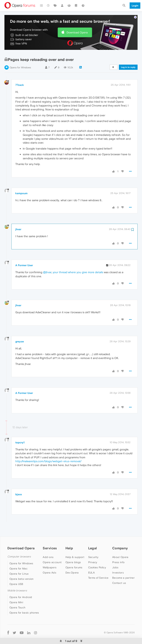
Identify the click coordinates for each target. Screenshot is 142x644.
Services (50, 537)
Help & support (75, 546)
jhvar (18, 218)
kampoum (21, 182)
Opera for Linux (19, 562)
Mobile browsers (17, 579)
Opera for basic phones (24, 601)
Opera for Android (21, 586)
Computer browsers (19, 545)
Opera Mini (16, 591)
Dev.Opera (72, 561)
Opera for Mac (18, 557)
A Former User (24, 254)
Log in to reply (128, 56)
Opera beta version (21, 568)
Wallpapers (50, 556)
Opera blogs (73, 551)
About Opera (120, 546)
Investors (118, 561)
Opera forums (74, 556)
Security (93, 546)
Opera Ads (49, 561)
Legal (93, 537)
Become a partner (123, 566)
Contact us (119, 572)
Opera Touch (17, 596)
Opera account (52, 551)
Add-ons (48, 546)
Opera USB (16, 573)
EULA (91, 561)
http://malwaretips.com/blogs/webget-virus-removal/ (48, 450)
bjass (19, 483)
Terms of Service (98, 566)
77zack (20, 74)
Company (120, 537)
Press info (118, 551)
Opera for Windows (20, 56)
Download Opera (77, 21)
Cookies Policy (97, 556)
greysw (20, 330)
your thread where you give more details (78, 261)
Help (69, 537)
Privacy (93, 551)
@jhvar (47, 261)
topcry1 (20, 431)
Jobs (115, 556)
